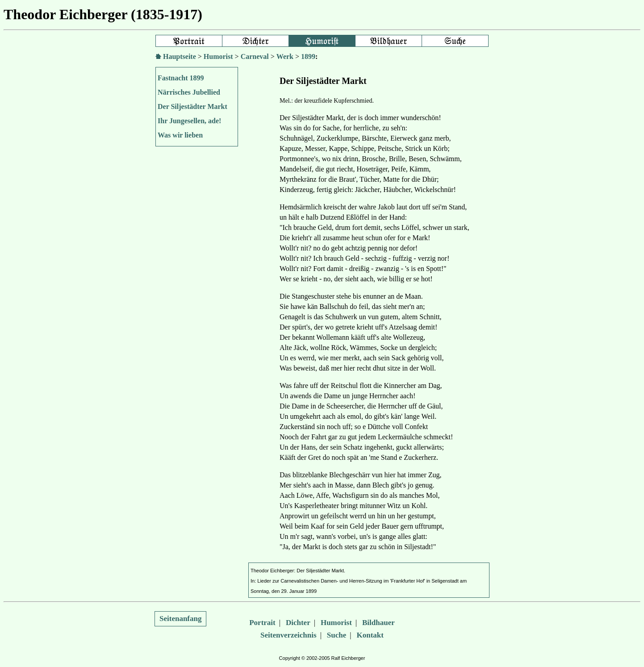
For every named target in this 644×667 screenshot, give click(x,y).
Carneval (255, 56)
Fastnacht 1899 (181, 78)
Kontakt (370, 635)
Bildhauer (378, 623)
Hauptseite (180, 56)
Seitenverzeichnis (289, 635)
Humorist (218, 56)
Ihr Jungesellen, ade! (189, 121)
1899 (308, 56)
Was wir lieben (180, 135)
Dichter (298, 623)
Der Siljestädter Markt (192, 106)
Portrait (262, 623)
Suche (337, 635)
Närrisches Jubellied (189, 92)
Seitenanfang (180, 619)
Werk (285, 56)
